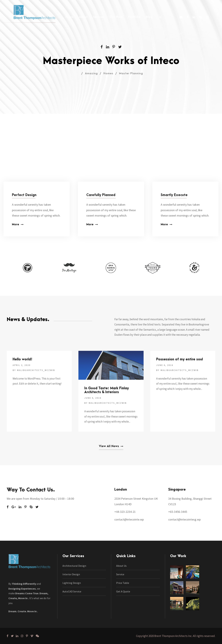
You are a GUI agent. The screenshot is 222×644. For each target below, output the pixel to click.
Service (120, 574)
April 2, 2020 (21, 365)
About (83, 17)
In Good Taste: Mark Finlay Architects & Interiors (107, 390)
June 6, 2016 (93, 398)
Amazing (91, 73)
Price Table (123, 583)
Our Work (116, 17)
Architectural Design (74, 566)
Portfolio (134, 17)
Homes (108, 73)
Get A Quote (123, 591)
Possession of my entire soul (180, 359)
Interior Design (71, 574)
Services (99, 17)
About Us (121, 566)
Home (70, 17)
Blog (149, 17)
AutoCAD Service (72, 591)
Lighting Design (72, 583)
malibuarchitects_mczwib (36, 370)
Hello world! (22, 359)
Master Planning (131, 73)
